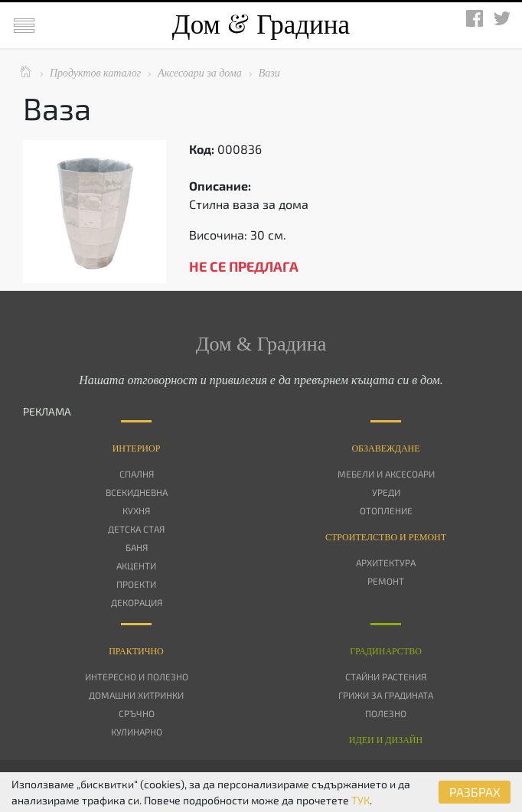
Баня (137, 547)
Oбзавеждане (385, 448)
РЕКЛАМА (47, 411)
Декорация (137, 602)
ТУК (361, 800)
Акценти (136, 566)
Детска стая (136, 529)
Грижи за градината (386, 695)
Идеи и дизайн (386, 740)
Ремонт (386, 581)
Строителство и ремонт (386, 537)
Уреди (386, 492)
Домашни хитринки (136, 695)
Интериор (137, 448)
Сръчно (137, 713)
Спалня (137, 474)
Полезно (386, 713)
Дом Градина (261, 25)
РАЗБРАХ (475, 792)
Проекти (136, 584)
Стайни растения (386, 677)
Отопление (386, 510)
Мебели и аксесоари (386, 474)
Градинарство (386, 651)
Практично (136, 651)
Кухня (136, 510)
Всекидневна (137, 492)
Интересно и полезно (137, 677)
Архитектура (386, 563)
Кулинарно (137, 732)
